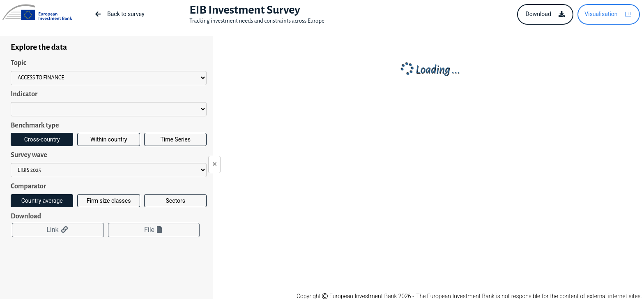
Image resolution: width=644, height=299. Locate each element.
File (154, 230)
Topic (18, 63)
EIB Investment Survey (245, 10)
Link (58, 230)
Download (26, 216)
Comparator (28, 186)
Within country (109, 139)
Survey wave (29, 155)
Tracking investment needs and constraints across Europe (257, 21)
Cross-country (42, 139)
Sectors (175, 201)
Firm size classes (109, 201)
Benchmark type (35, 125)
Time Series (175, 139)
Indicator (24, 94)
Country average (42, 201)
